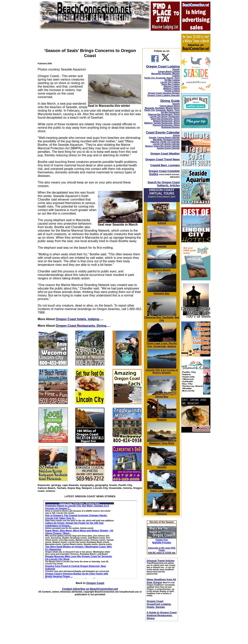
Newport (162, 418)
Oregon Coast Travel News (162, 159)
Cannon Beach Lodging (169, 72)
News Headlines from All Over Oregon (161, 581)
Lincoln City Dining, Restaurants (165, 117)
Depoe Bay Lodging (171, 84)
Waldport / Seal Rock (162, 442)
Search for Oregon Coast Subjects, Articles (164, 184)
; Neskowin (165, 371)
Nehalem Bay (162, 292)
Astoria (176, 135)
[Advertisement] (196, 494)
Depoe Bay (162, 395)
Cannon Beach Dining (170, 106)
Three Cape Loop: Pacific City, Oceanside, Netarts (162, 344)
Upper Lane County (162, 490)
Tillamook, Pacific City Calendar (165, 142)
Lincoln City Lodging (170, 82)
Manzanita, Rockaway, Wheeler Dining (162, 108)
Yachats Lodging (172, 91)
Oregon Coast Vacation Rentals (164, 93)
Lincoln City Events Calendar (166, 144)
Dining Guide (170, 101)
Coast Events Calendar (163, 133)
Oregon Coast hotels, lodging (77, 319)
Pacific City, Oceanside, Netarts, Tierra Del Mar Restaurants (162, 111)
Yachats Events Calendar (168, 148)
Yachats (162, 466)
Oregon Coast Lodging (163, 66)
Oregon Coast (95, 583)
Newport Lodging (172, 86)
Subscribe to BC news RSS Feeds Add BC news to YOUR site (162, 550)
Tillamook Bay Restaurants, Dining (164, 114)
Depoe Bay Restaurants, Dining (165, 119)
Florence (162, 513)
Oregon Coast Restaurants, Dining (81, 326)
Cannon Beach (162, 270)
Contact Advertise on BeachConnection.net (90, 589)
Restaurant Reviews (171, 127)
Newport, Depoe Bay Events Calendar (162, 146)
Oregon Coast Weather (165, 154)
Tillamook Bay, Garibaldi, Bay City (162, 318)
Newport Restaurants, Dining (166, 121)
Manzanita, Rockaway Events (166, 140)
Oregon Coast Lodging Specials (164, 95)
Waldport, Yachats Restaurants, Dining (162, 123)
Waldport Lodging (171, 89)
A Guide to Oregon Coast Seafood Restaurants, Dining (162, 615)
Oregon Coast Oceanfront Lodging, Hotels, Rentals (159, 604)
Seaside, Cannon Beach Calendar (164, 138)
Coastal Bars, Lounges (165, 165)
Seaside (176, 69)
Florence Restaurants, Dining (166, 125)
